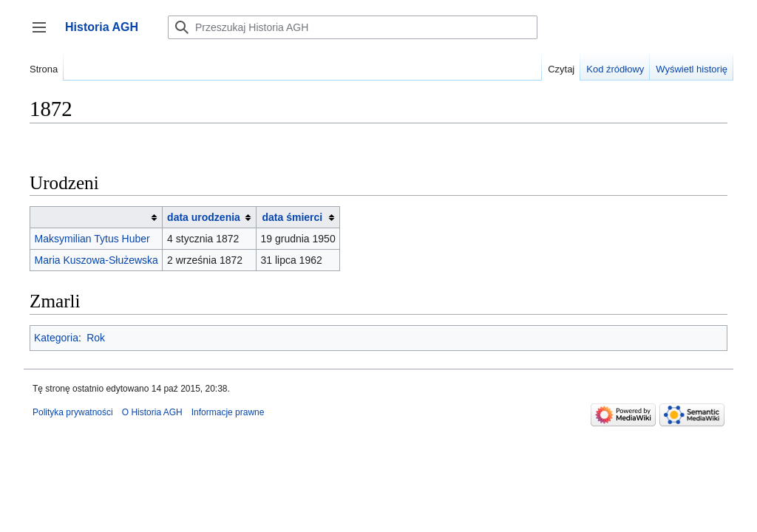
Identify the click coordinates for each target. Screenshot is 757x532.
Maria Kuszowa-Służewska (96, 260)
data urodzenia (204, 217)
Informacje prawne (228, 412)
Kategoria (56, 338)
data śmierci (293, 217)
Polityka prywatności (73, 412)
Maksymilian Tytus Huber (92, 239)
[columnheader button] (96, 218)
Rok (96, 338)
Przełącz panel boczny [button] (44, 34)
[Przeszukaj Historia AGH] (353, 27)
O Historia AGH (152, 412)
